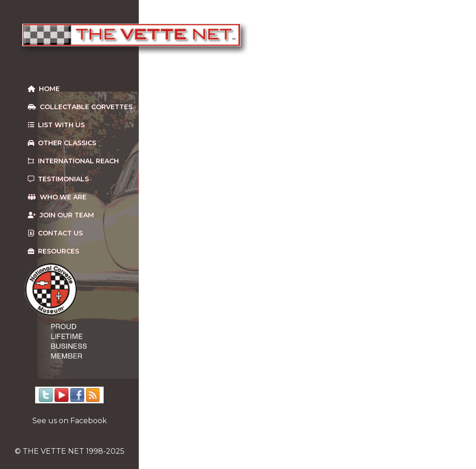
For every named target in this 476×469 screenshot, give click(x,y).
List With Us (56, 125)
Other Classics (62, 143)
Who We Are (57, 197)
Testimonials (58, 179)
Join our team (61, 215)
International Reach (73, 161)
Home (44, 89)
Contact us (55, 233)
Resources (53, 251)
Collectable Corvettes (80, 107)
